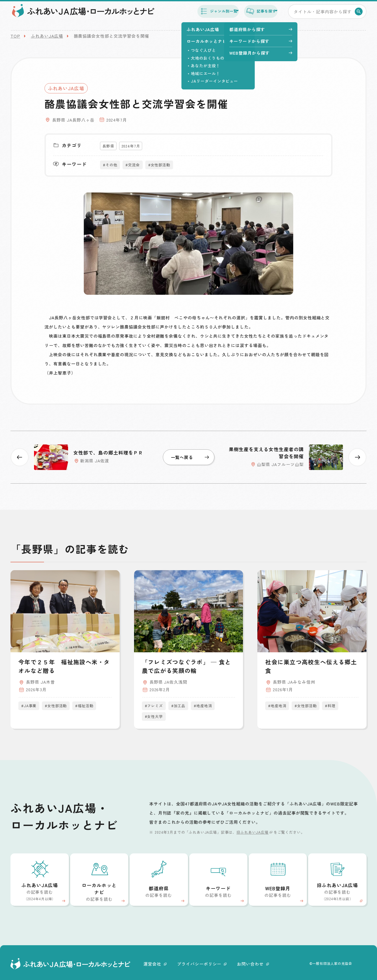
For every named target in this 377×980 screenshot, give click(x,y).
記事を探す (254, 15)
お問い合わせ (253, 964)
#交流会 (132, 165)
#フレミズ (154, 706)
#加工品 (178, 706)
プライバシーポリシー (202, 964)
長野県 (108, 146)
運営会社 (155, 964)
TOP (15, 36)
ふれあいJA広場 (47, 36)
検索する (360, 16)
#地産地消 (203, 706)
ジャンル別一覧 (199, 15)
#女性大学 (154, 716)
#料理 (330, 706)
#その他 (110, 165)
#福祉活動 (84, 706)
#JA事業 (29, 706)
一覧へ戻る (190, 457)
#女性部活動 (159, 165)
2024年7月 (131, 146)
